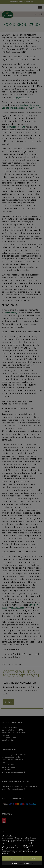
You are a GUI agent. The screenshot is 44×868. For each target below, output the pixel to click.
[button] (41, 836)
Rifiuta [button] (12, 858)
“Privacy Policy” (7, 848)
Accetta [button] (32, 858)
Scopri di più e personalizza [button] (22, 863)
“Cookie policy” (28, 846)
